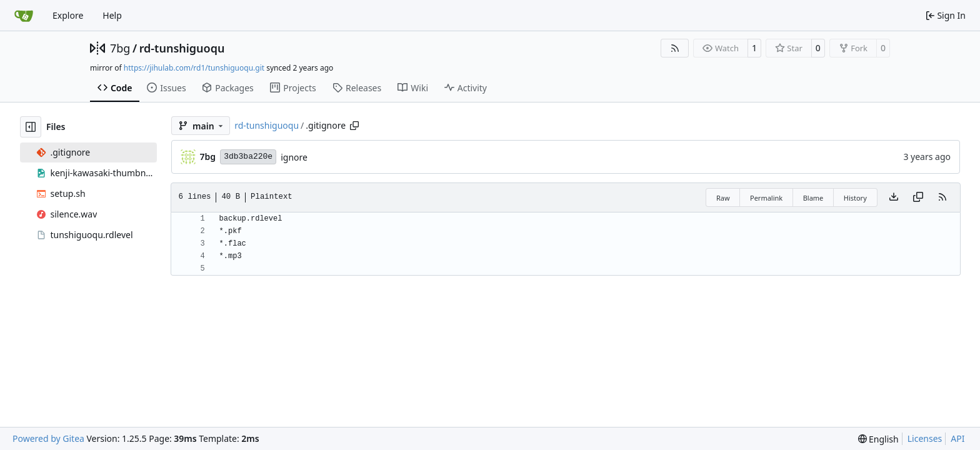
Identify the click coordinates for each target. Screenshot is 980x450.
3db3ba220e (248, 157)
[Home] (24, 16)
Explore (68, 15)
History (855, 198)
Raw (723, 198)
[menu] (878, 439)
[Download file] (894, 197)
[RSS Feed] (675, 48)
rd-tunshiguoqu (182, 48)
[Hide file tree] (31, 127)
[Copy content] (918, 197)
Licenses (925, 438)
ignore (294, 157)
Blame (813, 198)
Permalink (766, 198)
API (957, 438)
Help (112, 15)
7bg (120, 48)
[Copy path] (354, 126)
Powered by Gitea (48, 438)
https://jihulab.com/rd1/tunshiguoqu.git (194, 68)
